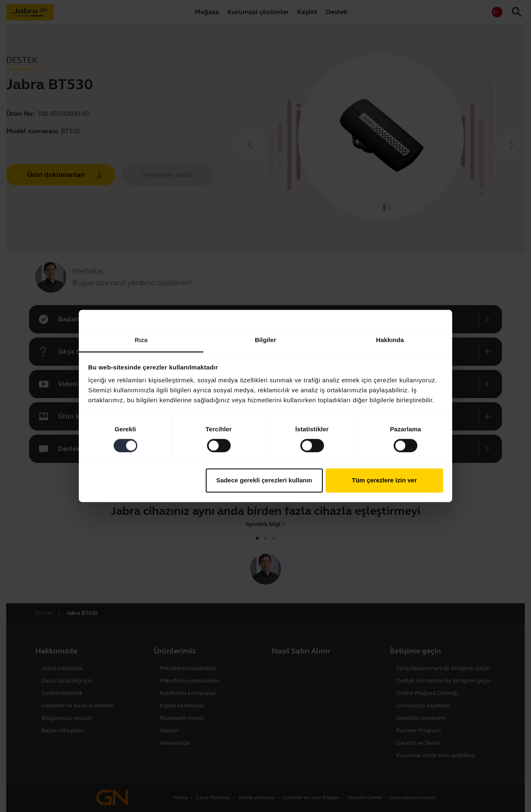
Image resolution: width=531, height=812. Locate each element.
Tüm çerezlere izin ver (384, 480)
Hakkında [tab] (390, 340)
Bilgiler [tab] (265, 340)
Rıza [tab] (141, 340)
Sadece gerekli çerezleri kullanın (264, 480)
